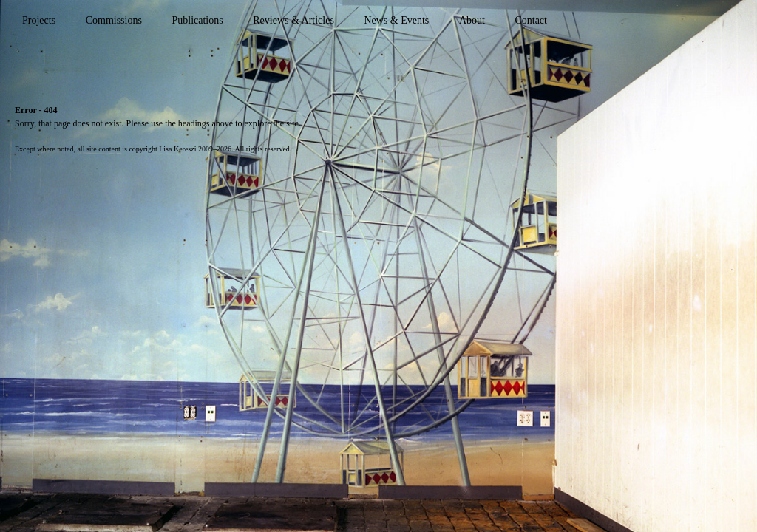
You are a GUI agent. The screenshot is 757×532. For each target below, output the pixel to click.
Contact (531, 20)
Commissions (114, 20)
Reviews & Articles (293, 20)
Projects (39, 20)
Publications (197, 20)
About (472, 20)
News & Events (396, 20)
